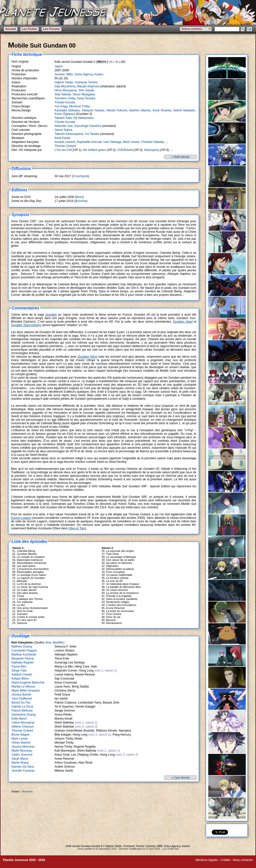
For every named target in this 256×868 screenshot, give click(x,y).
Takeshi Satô (63, 118)
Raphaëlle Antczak (89, 142)
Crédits (225, 860)
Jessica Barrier (21, 695)
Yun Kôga (61, 106)
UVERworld (125, 150)
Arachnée (27, 792)
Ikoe (48, 642)
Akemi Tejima (63, 130)
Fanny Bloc (19, 667)
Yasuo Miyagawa (84, 94)
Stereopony (152, 150)
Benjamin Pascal (23, 659)
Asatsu (99, 74)
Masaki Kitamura (88, 86)
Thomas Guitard (65, 146)
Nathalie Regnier (23, 663)
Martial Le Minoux (23, 687)
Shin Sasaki (86, 90)
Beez (79, 197)
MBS (69, 74)
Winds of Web (205, 863)
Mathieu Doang (22, 646)
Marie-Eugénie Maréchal (28, 683)
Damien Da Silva (23, 767)
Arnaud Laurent (65, 142)
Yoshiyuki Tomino (86, 82)
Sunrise (60, 74)
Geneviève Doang (23, 715)
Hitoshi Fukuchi (117, 110)
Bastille (58, 642)
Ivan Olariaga (112, 142)
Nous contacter (243, 860)
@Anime (80, 201)
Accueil (11, 29)
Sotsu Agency (84, 74)
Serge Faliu (19, 671)
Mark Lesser (131, 142)
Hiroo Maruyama (66, 90)
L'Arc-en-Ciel (63, 150)
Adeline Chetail (22, 675)
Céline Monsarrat (23, 723)
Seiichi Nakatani (184, 110)
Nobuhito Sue (64, 126)
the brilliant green (94, 150)
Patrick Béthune (22, 711)
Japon (59, 66)
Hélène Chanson (23, 727)
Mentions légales (207, 860)
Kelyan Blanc (20, 679)
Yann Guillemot (22, 699)
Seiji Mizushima (65, 86)
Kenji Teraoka (86, 98)
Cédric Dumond (22, 755)
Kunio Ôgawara (65, 114)
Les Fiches (29, 29)
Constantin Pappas (24, 650)
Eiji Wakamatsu (83, 118)
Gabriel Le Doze (22, 707)
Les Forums (51, 29)
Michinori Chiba (80, 106)
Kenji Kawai (62, 138)
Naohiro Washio (140, 110)
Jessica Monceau (23, 747)
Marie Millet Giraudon (26, 691)
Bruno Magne (20, 735)
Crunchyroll (80, 176)
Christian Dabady (152, 142)
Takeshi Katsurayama (69, 134)
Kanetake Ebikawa (67, 110)
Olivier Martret (21, 743)
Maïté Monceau (22, 751)
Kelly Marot (19, 719)
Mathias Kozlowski (24, 655)
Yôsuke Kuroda (65, 102)
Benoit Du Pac (21, 703)
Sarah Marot (20, 759)
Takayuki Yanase (93, 110)
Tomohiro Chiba (65, 98)
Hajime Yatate (64, 82)
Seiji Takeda (63, 94)
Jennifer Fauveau (23, 771)
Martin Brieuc (20, 763)
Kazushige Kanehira (88, 126)
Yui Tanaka (92, 134)
